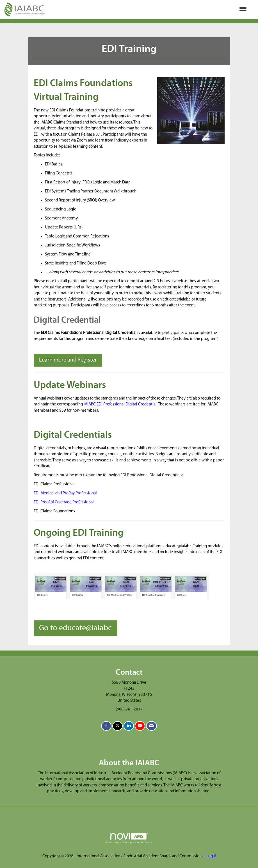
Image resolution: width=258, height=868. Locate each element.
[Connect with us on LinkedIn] (129, 726)
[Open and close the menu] (149, 9)
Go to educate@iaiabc (75, 628)
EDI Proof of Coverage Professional (64, 502)
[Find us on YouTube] (140, 726)
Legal (211, 856)
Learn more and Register (68, 360)
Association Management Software (129, 838)
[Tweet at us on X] (117, 726)
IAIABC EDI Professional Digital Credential (120, 404)
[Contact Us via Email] (151, 726)
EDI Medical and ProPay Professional (65, 493)
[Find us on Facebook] (106, 726)
